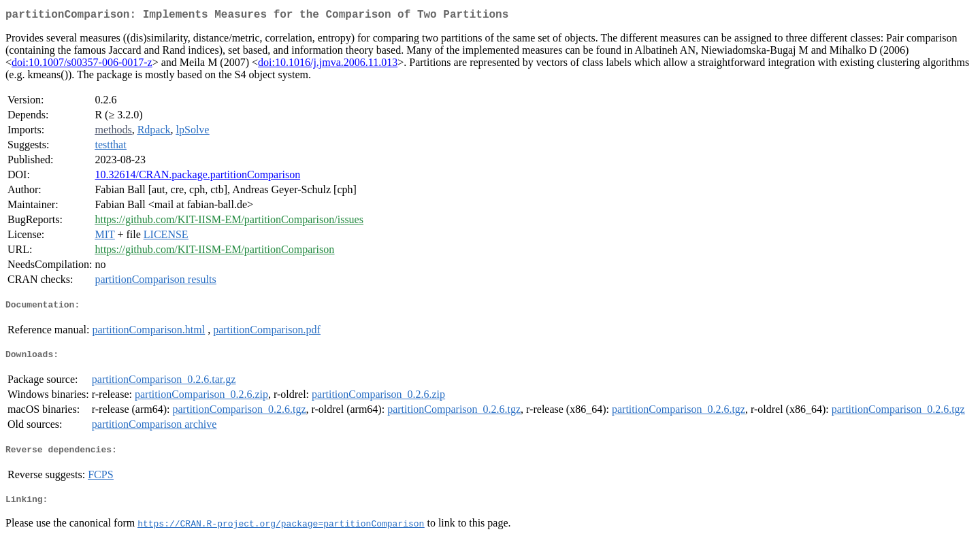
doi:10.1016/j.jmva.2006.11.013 (328, 65)
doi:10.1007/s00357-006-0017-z (82, 65)
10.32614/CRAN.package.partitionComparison (197, 177)
